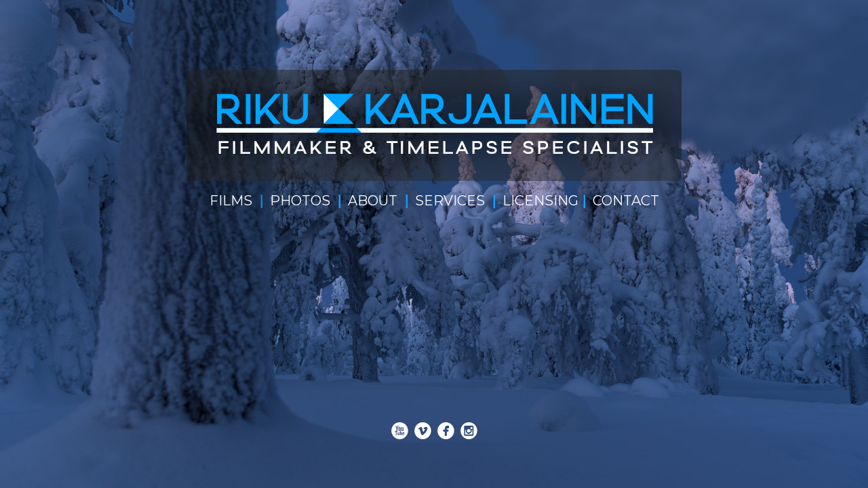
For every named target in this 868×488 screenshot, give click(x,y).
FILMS (231, 201)
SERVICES (450, 201)
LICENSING (540, 201)
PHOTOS (300, 201)
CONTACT (626, 201)
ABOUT (373, 201)
